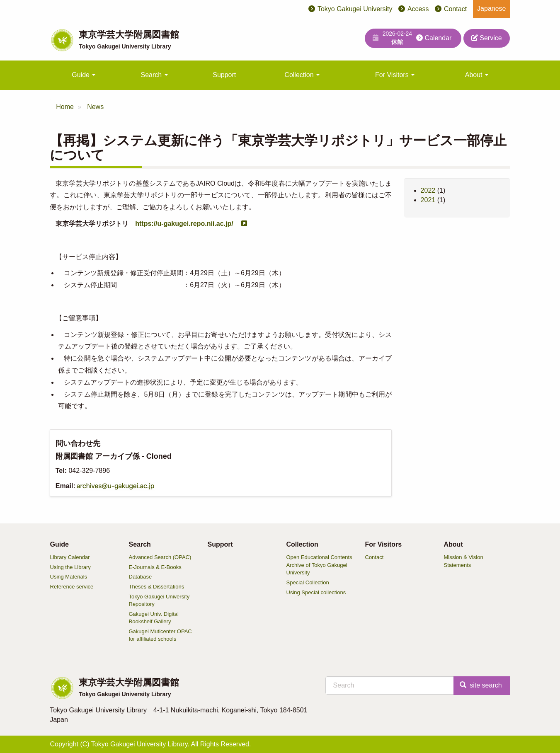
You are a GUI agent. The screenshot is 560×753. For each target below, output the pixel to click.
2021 (428, 200)
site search (481, 685)
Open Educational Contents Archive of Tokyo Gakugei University (319, 565)
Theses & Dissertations (157, 587)
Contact (455, 9)
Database (141, 577)
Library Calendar (70, 557)
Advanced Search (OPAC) (160, 557)
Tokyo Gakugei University (355, 9)
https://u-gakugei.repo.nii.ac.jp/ (184, 224)
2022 (428, 190)
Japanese (491, 8)
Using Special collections (316, 592)
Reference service (72, 587)
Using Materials (69, 577)
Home (65, 107)
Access (418, 9)
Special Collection (308, 582)
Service (487, 38)
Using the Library (70, 567)
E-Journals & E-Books (155, 567)
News (95, 107)
